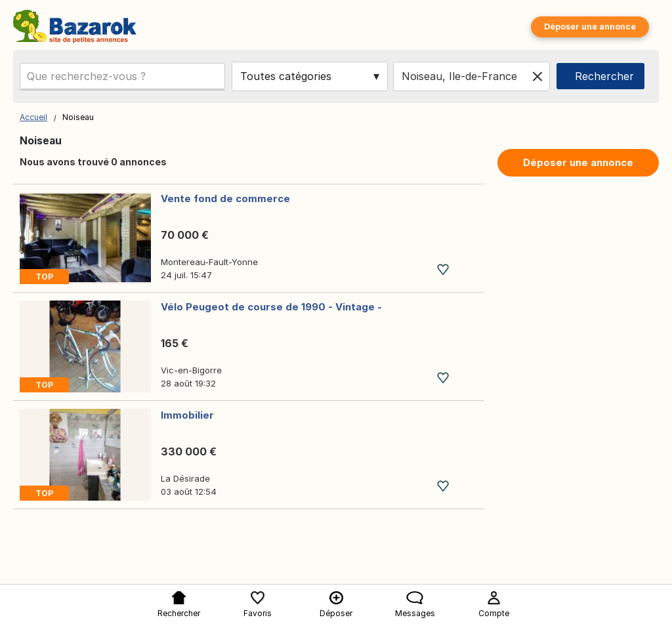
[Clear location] (537, 76)
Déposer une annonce (590, 27)
